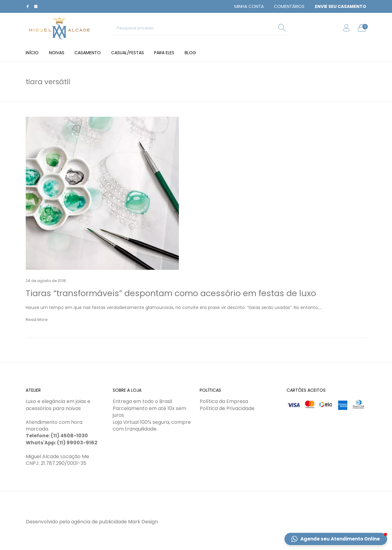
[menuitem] (249, 6)
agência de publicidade (99, 522)
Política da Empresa (224, 401)
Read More (37, 320)
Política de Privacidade (227, 408)
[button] (336, 539)
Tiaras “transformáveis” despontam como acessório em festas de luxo (171, 293)
